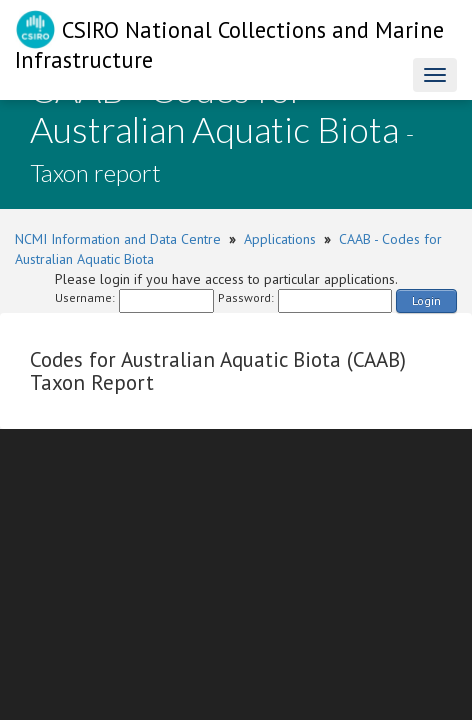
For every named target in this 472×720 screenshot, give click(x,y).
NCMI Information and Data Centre (118, 239)
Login (426, 300)
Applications (280, 239)
